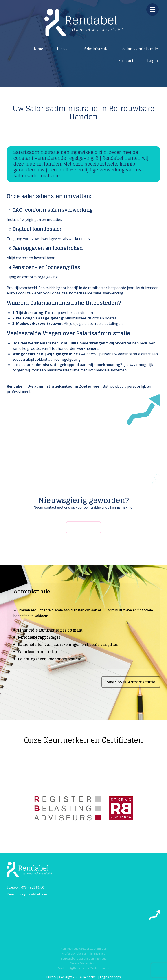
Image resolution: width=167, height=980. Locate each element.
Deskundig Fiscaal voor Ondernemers (84, 968)
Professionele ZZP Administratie (83, 953)
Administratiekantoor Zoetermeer (83, 949)
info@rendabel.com (33, 894)
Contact (126, 61)
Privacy (51, 977)
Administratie (96, 49)
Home (38, 49)
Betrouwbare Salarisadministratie (84, 958)
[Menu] (153, 10)
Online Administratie (84, 963)
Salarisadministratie (140, 49)
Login (152, 61)
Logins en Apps (110, 977)
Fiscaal (63, 49)
